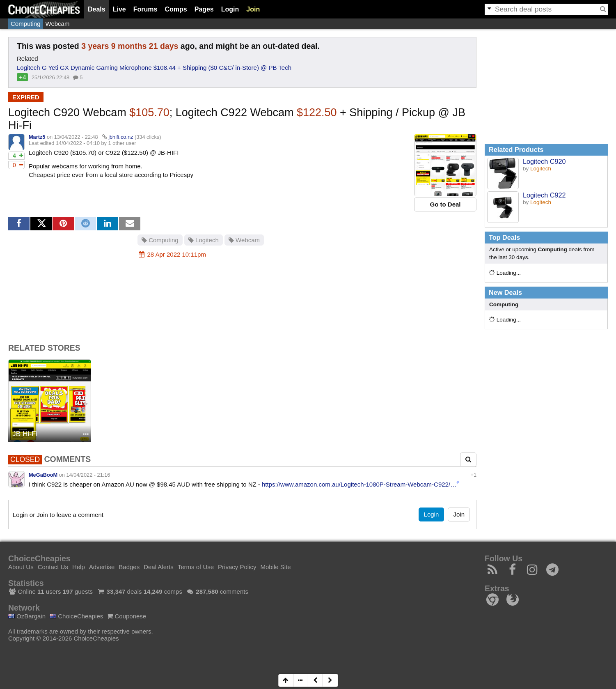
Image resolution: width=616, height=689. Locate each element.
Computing (26, 24)
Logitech (204, 240)
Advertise (102, 567)
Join (253, 9)
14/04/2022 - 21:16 (88, 475)
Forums (145, 9)
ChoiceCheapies (76, 616)
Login (230, 9)
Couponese (127, 616)
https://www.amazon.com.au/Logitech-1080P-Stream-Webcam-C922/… (359, 484)
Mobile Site (275, 567)
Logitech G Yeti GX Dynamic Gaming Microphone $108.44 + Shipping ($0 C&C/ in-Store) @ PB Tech (154, 68)
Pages (204, 9)
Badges (129, 567)
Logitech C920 (544, 161)
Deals (97, 9)
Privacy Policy (237, 567)
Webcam (58, 24)
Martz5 (37, 137)
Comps (176, 9)
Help (79, 567)
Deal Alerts (159, 567)
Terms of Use (196, 567)
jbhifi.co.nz (121, 137)
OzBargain (27, 616)
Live (119, 9)
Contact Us (53, 567)
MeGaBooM (43, 475)
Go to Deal (445, 204)
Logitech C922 (544, 195)
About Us (21, 567)
